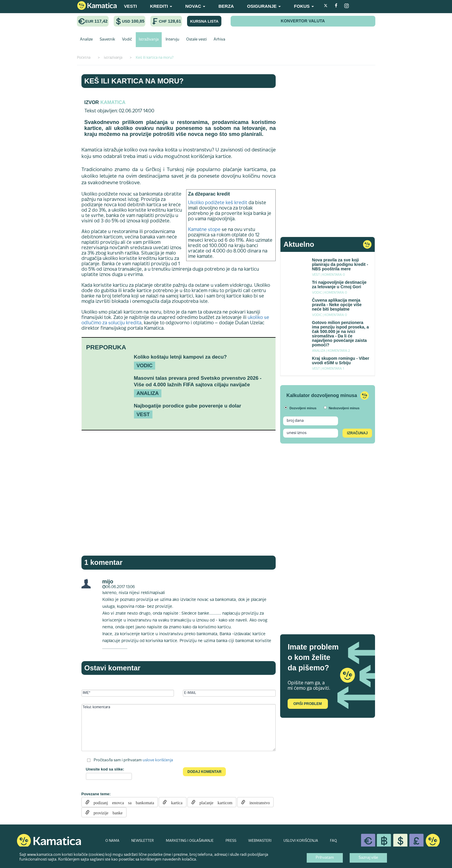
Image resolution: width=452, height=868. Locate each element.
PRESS (231, 841)
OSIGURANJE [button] (264, 6)
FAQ (333, 841)
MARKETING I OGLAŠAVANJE (190, 841)
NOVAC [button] (195, 6)
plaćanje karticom (214, 802)
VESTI (131, 6)
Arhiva (219, 40)
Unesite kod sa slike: (105, 769)
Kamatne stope (204, 230)
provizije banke (106, 812)
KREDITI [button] (161, 6)
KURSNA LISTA (204, 21)
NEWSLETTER (143, 841)
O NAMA (112, 841)
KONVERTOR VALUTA (303, 21)
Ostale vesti (196, 40)
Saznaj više (368, 858)
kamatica (113, 102)
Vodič (127, 40)
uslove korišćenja (158, 760)
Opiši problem (307, 704)
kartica (175, 802)
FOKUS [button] (304, 6)
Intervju (172, 40)
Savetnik (107, 40)
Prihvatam (325, 858)
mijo (108, 582)
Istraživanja (149, 40)
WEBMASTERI (260, 841)
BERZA (226, 6)
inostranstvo (257, 802)
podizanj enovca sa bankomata (122, 802)
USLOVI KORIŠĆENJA (301, 841)
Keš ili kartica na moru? (134, 81)
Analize (86, 40)
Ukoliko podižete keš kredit (218, 203)
